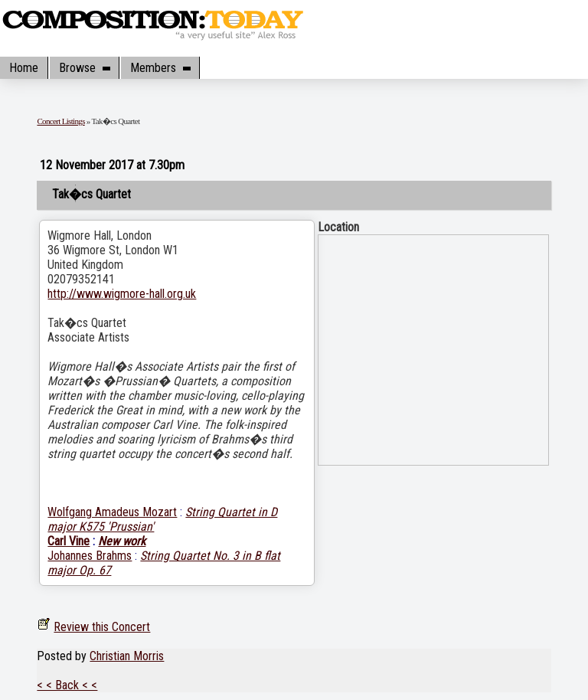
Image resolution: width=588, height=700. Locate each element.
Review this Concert (102, 627)
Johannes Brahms (90, 556)
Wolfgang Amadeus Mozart (112, 512)
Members (160, 68)
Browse (84, 68)
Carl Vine (69, 541)
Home (24, 68)
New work (122, 541)
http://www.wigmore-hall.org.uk (122, 294)
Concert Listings (60, 121)
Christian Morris (127, 656)
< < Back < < (67, 685)
